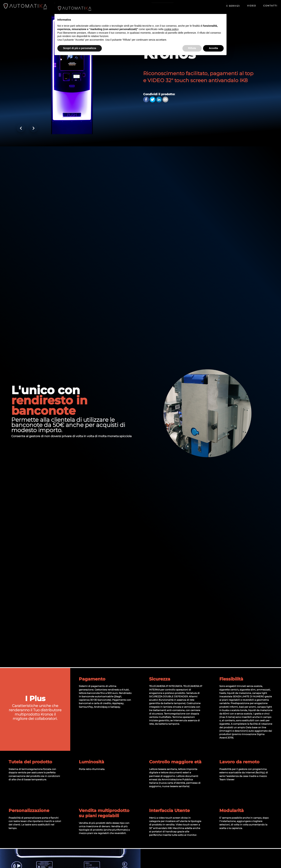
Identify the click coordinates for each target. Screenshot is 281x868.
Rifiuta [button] (192, 48)
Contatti (270, 6)
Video (252, 6)
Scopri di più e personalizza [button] (80, 48)
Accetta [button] (213, 48)
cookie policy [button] (171, 29)
